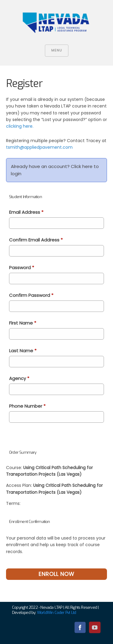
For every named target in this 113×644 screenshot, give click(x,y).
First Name (23, 323)
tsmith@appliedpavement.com (39, 147)
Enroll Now (56, 574)
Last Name (23, 351)
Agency (19, 378)
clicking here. (20, 126)
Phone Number (27, 406)
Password (22, 268)
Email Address (26, 212)
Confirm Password (31, 295)
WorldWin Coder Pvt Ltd (56, 613)
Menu (57, 50)
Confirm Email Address (36, 240)
